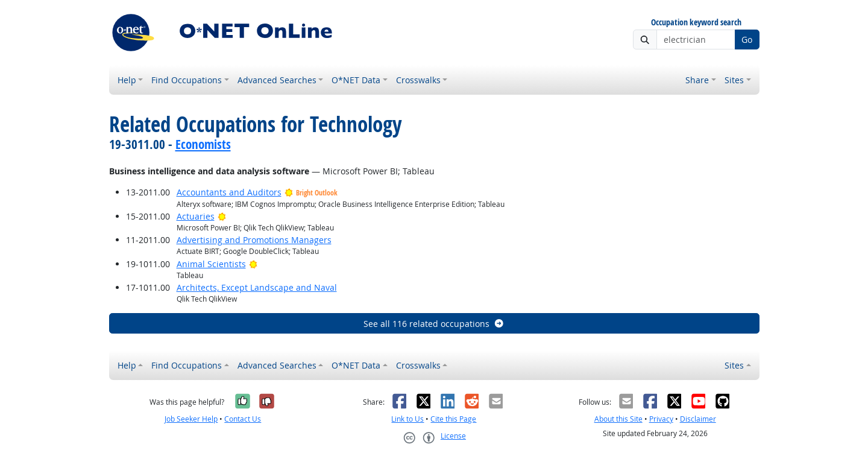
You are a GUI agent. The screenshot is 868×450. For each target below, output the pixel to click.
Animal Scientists (211, 264)
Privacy (661, 419)
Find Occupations (187, 80)
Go (747, 40)
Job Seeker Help (191, 419)
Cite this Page (453, 419)
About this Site (618, 419)
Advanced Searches (277, 80)
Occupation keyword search (696, 23)
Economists (203, 144)
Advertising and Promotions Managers (254, 240)
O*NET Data (356, 80)
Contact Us (243, 419)
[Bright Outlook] (222, 216)
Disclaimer (698, 419)
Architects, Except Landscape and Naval (257, 287)
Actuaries (196, 216)
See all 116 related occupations (434, 324)
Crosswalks (418, 80)
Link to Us (407, 419)
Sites (734, 80)
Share (697, 80)
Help (127, 80)
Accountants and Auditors (229, 192)
